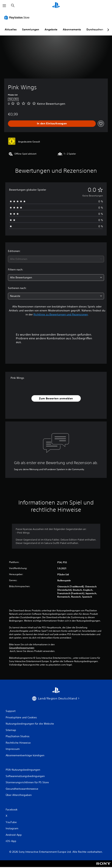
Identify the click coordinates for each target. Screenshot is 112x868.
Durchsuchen (95, 29)
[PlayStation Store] (18, 17)
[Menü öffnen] (4, 6)
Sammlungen (31, 29)
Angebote (51, 29)
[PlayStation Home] (56, 6)
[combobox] (56, 259)
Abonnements (72, 29)
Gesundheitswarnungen (22, 648)
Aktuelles (11, 29)
